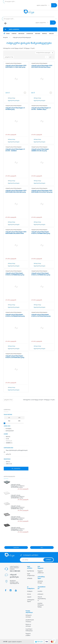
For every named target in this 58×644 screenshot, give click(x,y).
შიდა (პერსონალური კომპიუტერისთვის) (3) (16, 451)
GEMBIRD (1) (17, 443)
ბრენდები (14, 34)
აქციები (8, 34)
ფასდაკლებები (15, 431)
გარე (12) (17, 454)
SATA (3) (17, 462)
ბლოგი (29, 594)
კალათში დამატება (25, 93)
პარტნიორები (30, 34)
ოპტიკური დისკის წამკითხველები (22, 37)
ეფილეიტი (38, 34)
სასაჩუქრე (15, 429)
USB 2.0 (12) (17, 464)
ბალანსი (40, 591)
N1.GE (6, 642)
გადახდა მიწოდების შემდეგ (41, 605)
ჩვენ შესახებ (21, 34)
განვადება (40, 594)
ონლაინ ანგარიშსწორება (42, 599)
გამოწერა (48, 560)
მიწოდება (45, 34)
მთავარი (6, 37)
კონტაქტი (51, 34)
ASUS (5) (17, 437)
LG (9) (17, 439)
